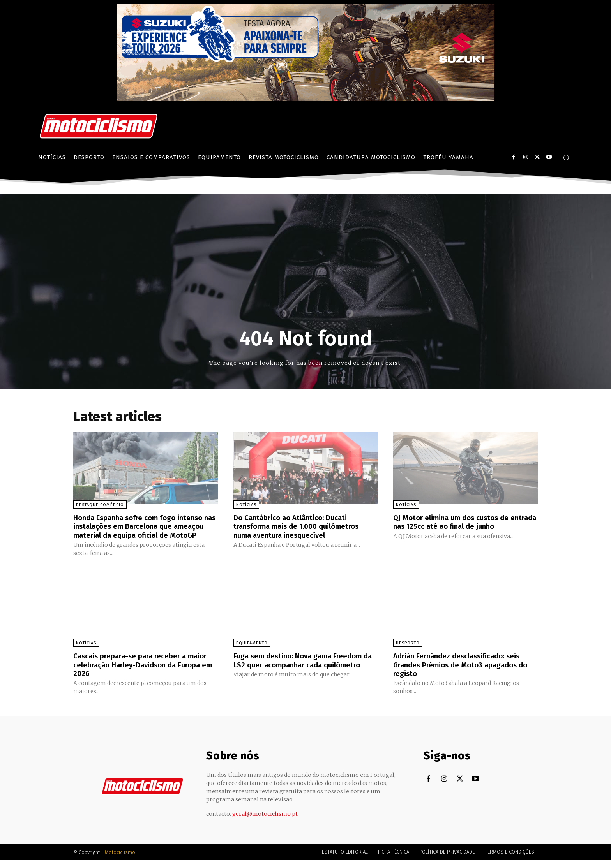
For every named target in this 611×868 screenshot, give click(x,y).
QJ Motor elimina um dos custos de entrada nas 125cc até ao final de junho (463, 522)
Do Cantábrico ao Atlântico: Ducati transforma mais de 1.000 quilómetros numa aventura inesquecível (302, 526)
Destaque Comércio (100, 505)
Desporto (408, 651)
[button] (566, 158)
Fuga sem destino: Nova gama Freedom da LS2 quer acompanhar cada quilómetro (303, 673)
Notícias (246, 505)
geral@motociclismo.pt (265, 822)
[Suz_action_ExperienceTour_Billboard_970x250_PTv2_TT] (305, 99)
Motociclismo (120, 860)
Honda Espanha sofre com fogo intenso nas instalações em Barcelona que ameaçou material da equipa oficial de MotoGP (143, 530)
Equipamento (252, 651)
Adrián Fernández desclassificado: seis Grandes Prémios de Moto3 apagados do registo (462, 673)
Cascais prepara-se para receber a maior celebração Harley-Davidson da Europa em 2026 (141, 673)
